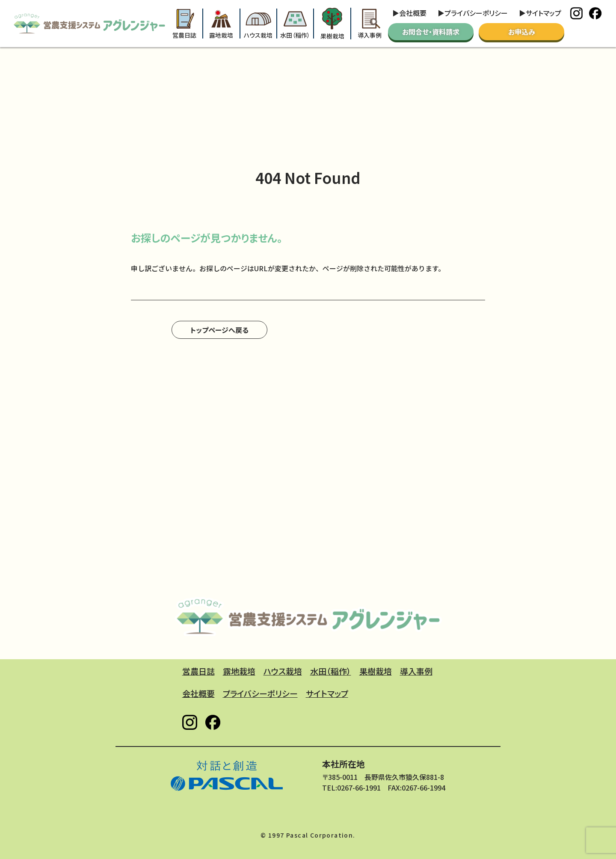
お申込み (522, 32)
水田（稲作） (295, 24)
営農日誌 (184, 24)
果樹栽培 (332, 24)
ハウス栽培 (258, 24)
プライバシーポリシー (476, 13)
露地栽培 (221, 24)
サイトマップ (543, 13)
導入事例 (370, 24)
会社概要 (413, 13)
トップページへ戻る (219, 330)
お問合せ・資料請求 (431, 32)
